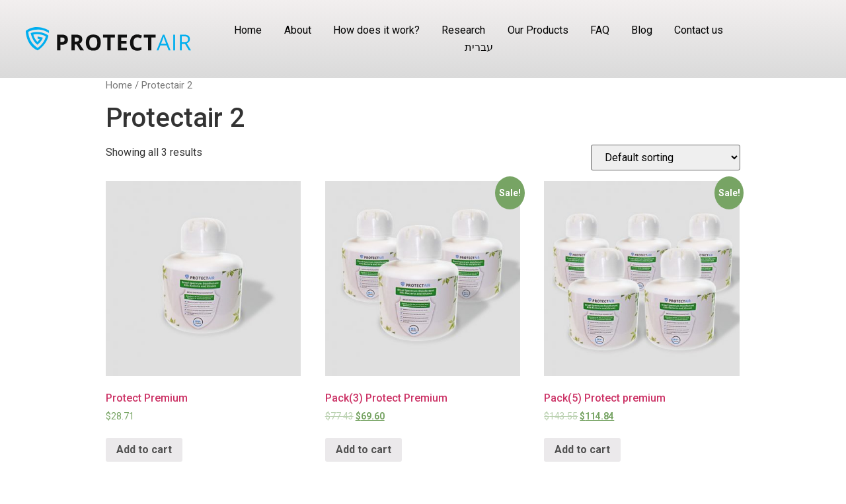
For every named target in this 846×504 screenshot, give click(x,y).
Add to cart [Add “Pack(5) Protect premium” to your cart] (582, 450)
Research (463, 30)
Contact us (699, 30)
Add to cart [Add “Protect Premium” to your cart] (144, 450)
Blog (642, 30)
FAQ (600, 30)
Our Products (538, 30)
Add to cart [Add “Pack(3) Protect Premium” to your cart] (364, 450)
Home (248, 30)
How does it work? (376, 30)
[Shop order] (666, 158)
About (298, 30)
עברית (479, 47)
